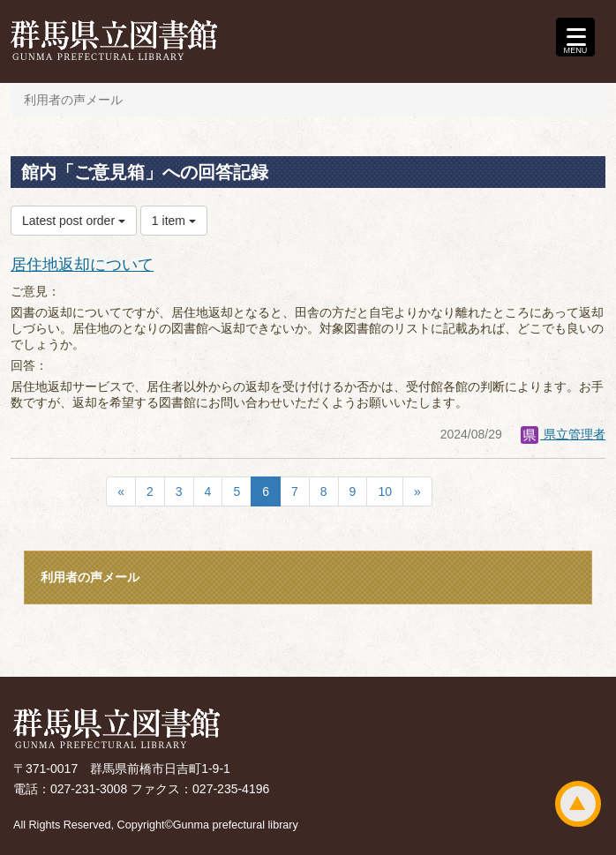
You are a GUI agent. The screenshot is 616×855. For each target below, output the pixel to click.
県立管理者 (563, 434)
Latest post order (74, 221)
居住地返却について (82, 265)
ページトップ (578, 804)
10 (385, 491)
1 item (174, 221)
